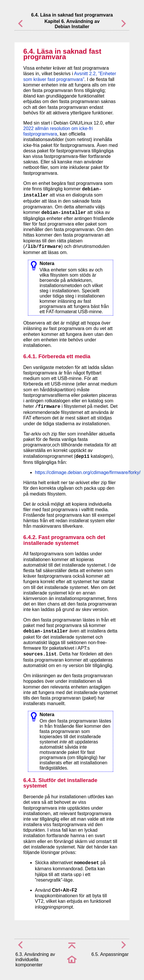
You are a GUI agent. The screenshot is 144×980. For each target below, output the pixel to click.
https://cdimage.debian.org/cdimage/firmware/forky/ (88, 472)
